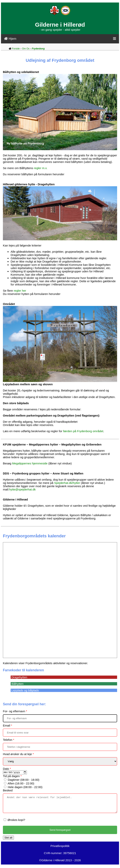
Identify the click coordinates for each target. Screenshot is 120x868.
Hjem (10, 39)
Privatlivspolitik (60, 849)
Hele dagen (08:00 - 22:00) (25, 788)
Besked (8, 791)
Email (8, 725)
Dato (7, 769)
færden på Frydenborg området (83, 431)
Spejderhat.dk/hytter (67, 483)
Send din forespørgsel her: (24, 704)
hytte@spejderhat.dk (22, 489)
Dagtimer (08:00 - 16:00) (23, 780)
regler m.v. (41, 168)
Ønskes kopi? (16, 823)
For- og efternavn (15, 711)
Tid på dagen (12, 777)
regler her (20, 291)
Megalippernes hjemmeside (30, 463)
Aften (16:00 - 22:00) (21, 784)
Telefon (9, 740)
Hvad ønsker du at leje (18, 754)
